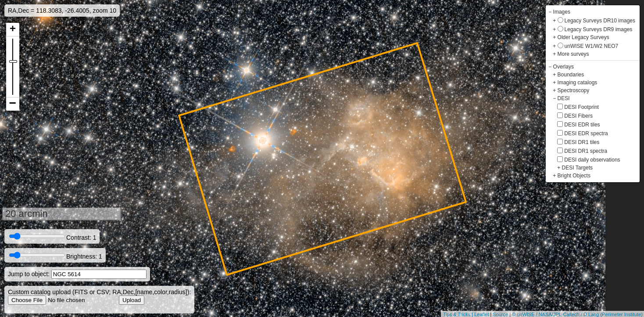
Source (500, 314)
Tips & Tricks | (459, 314)
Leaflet (481, 314)
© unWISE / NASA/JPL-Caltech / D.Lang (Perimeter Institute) (577, 314)
